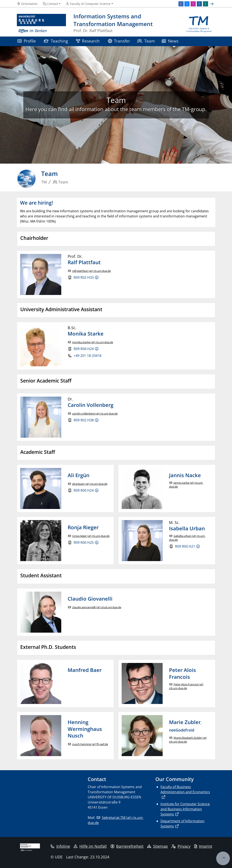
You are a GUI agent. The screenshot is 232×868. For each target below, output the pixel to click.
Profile (27, 41)
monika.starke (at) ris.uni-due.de (93, 342)
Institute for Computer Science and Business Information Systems (185, 809)
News (170, 41)
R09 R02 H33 (84, 277)
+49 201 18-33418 (88, 356)
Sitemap (158, 846)
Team (146, 41)
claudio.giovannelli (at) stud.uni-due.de (97, 607)
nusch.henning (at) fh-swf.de (90, 744)
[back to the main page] (199, 24)
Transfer (119, 41)
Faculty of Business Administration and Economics (185, 789)
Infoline (60, 846)
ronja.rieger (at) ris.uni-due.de (91, 536)
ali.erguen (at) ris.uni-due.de (90, 484)
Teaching (56, 41)
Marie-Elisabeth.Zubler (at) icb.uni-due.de (188, 740)
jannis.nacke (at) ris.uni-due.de (186, 485)
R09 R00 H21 (185, 546)
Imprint (203, 846)
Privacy (181, 846)
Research (88, 41)
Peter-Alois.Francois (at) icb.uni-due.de (186, 686)
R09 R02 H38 (84, 420)
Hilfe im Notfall (90, 846)
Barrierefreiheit (127, 846)
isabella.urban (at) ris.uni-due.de (187, 538)
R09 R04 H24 (84, 349)
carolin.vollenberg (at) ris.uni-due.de (95, 414)
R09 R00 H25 (84, 542)
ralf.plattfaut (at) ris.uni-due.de (91, 271)
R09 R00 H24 (84, 490)
